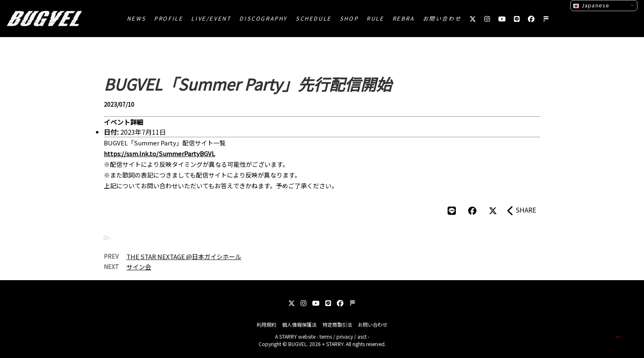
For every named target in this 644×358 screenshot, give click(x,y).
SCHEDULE (314, 18)
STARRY (288, 336)
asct (362, 336)
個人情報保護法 (299, 324)
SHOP (349, 18)
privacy (345, 336)
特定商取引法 (337, 324)
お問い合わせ (442, 18)
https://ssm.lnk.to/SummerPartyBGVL (159, 153)
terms (326, 336)
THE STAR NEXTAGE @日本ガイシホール (184, 256)
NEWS (136, 18)
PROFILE (168, 18)
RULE (375, 18)
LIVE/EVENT (211, 18)
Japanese (591, 5)
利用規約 (266, 324)
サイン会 (139, 267)
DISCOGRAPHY (263, 18)
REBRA (404, 18)
